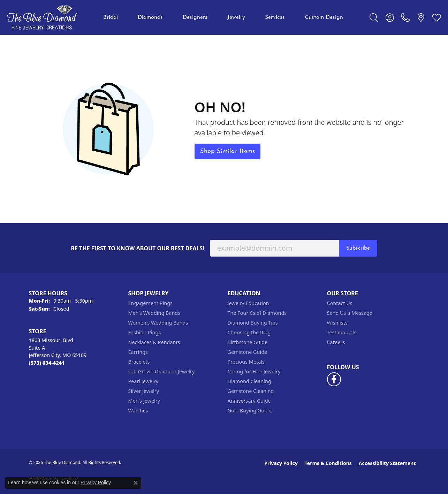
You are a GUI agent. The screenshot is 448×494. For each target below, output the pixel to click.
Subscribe (358, 248)
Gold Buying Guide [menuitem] (250, 411)
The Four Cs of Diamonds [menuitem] (257, 313)
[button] (374, 17)
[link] (405, 17)
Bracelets (139, 362)
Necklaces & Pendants (154, 342)
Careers (336, 342)
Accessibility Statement (387, 463)
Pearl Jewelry (143, 381)
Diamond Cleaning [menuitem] (249, 381)
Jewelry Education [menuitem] (248, 303)
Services (275, 17)
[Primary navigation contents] (223, 17)
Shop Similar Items (227, 151)
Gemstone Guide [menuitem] (248, 352)
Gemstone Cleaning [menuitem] (251, 391)
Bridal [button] (111, 17)
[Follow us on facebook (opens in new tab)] (334, 379)
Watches (138, 411)
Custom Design (324, 17)
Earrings (138, 352)
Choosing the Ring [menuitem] (249, 332)
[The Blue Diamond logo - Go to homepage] (42, 17)
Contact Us (340, 303)
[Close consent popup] (136, 483)
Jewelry (236, 17)
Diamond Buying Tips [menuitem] (253, 323)
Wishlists (337, 323)
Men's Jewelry (144, 401)
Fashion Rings (145, 332)
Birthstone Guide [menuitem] (248, 342)
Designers (195, 17)
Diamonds (150, 17)
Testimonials (342, 332)
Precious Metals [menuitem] (246, 362)
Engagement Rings (151, 303)
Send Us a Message (350, 313)
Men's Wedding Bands (154, 313)
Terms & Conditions (328, 463)
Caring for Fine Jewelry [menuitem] (254, 371)
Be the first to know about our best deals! (138, 248)
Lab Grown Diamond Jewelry (162, 371)
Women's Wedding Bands (158, 323)
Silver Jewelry (144, 391)
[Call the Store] (47, 363)
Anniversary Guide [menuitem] (249, 401)
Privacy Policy (281, 463)
